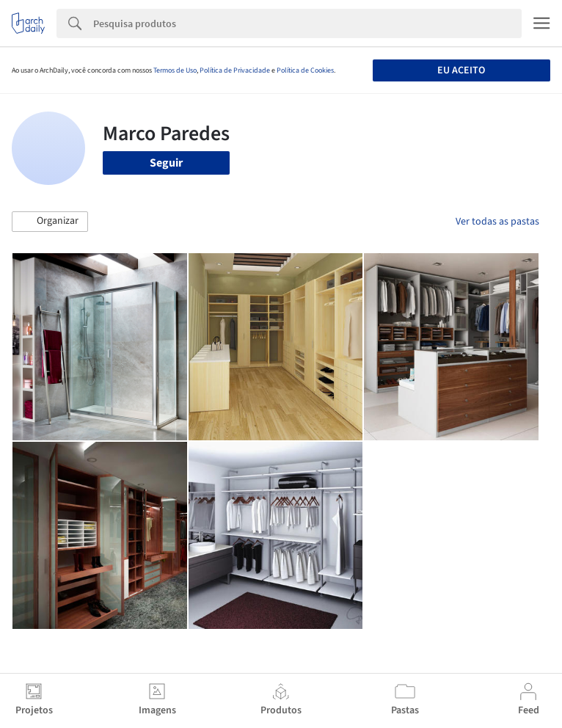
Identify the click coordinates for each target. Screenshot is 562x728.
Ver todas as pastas (497, 222)
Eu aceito (461, 70)
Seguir (166, 163)
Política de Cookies (305, 70)
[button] (50, 222)
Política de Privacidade (235, 70)
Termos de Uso (175, 70)
